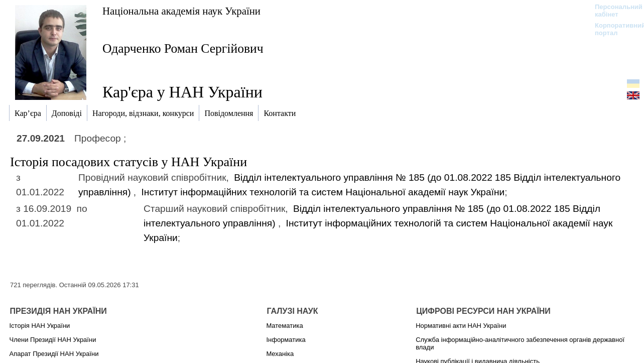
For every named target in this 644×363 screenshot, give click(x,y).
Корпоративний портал (614, 29)
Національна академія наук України (181, 11)
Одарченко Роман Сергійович (183, 48)
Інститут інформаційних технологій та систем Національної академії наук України (323, 192)
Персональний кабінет (614, 11)
